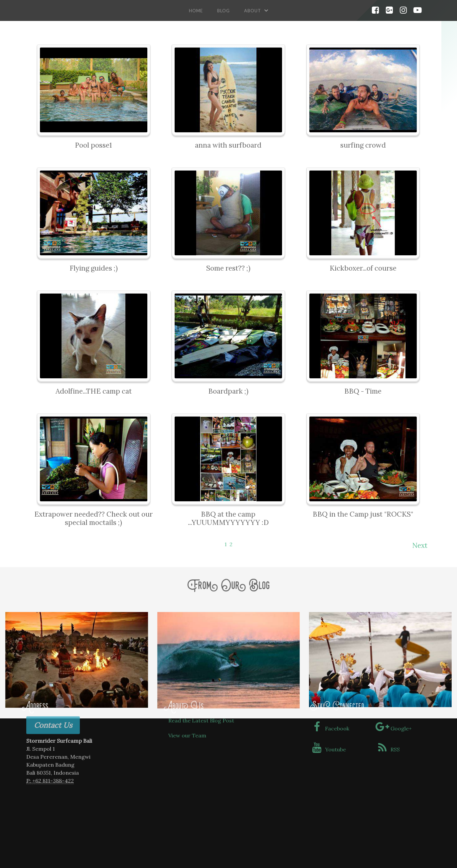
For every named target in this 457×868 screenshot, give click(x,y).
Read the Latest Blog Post (201, 678)
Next (420, 545)
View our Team (187, 692)
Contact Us (53, 682)
